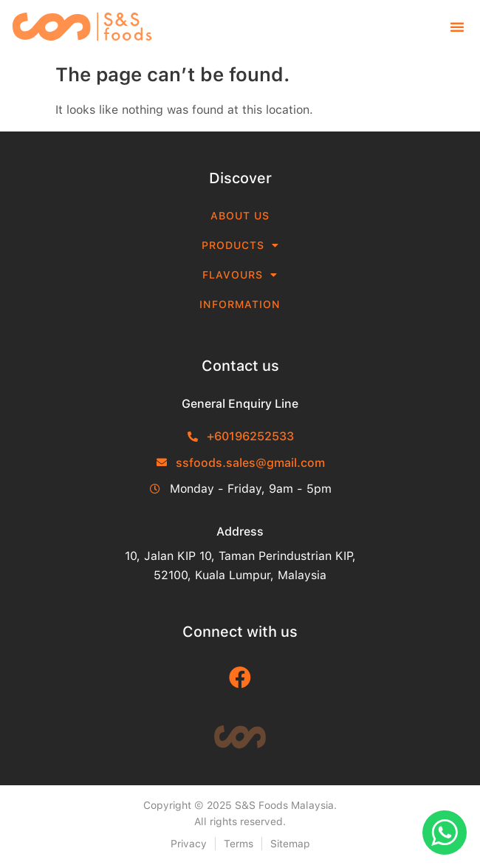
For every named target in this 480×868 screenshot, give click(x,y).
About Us (240, 216)
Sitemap (290, 844)
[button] (457, 27)
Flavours (240, 275)
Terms (239, 844)
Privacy (189, 844)
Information (240, 304)
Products (240, 245)
